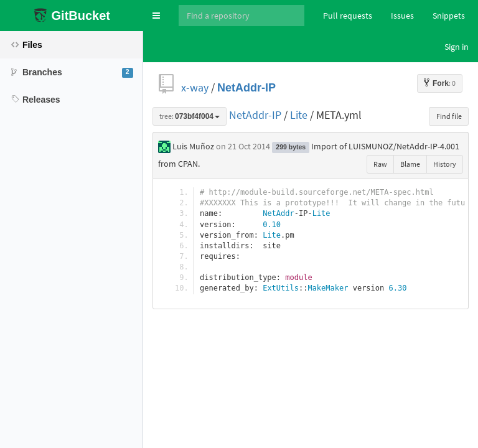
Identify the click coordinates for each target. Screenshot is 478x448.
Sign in (457, 47)
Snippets (449, 16)
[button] (156, 16)
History (445, 164)
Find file (449, 116)
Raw (380, 164)
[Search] (241, 16)
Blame (410, 164)
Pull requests (348, 16)
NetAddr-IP (246, 87)
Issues (402, 16)
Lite (299, 115)
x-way (195, 87)
